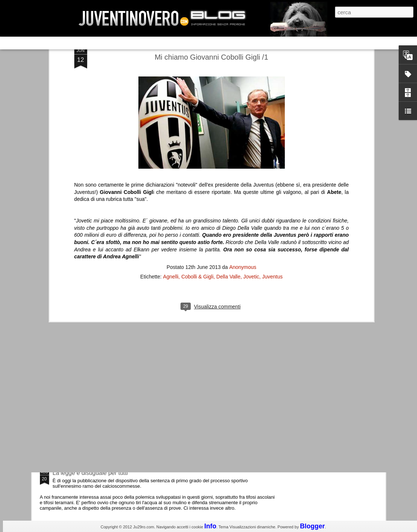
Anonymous (243, 153)
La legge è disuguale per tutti (90, 473)
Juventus (272, 162)
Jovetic (252, 162)
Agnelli (171, 162)
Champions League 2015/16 (90, 349)
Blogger (312, 526)
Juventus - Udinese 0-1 (83, 411)
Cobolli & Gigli (197, 162)
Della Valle (228, 162)
